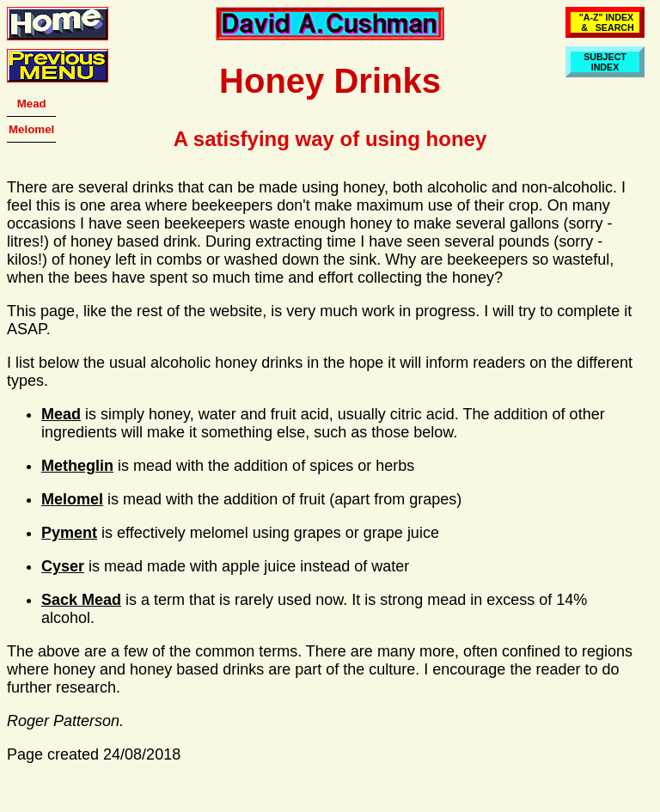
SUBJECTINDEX (605, 62)
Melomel (31, 129)
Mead (32, 104)
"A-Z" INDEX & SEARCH (605, 22)
